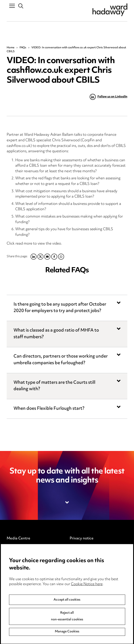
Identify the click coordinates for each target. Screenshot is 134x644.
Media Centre (18, 539)
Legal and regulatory (87, 565)
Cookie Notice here (87, 615)
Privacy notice (82, 539)
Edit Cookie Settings (87, 556)
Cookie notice (81, 547)
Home (11, 48)
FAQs (23, 48)
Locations (15, 556)
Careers (13, 565)
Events (13, 574)
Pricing (12, 547)
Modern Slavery (83, 574)
